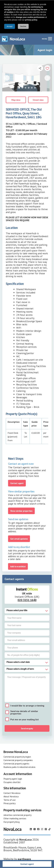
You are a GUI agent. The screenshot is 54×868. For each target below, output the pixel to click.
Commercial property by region (17, 757)
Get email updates (19, 539)
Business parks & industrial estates (19, 767)
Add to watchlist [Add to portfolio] (18, 566)
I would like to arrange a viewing (27, 706)
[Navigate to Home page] (13, 39)
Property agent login (13, 779)
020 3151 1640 (27, 600)
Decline (23, 26)
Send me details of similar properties (24, 712)
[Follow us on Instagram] (42, 829)
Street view (38, 100)
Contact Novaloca (12, 793)
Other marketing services (15, 818)
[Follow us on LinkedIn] (31, 829)
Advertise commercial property (17, 815)
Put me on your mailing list (25, 719)
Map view (16, 100)
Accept (10, 26)
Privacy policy (9, 803)
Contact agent (27, 864)
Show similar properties (21, 511)
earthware (24, 859)
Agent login (45, 50)
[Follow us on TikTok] (50, 829)
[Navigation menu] (50, 39)
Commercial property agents (16, 764)
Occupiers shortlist (12, 782)
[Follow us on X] (35, 829)
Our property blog (11, 822)
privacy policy (31, 20)
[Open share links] (40, 68)
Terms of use (9, 800)
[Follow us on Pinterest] (46, 829)
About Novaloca (11, 796)
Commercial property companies (18, 760)
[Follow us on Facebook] (38, 829)
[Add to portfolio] (47, 68)
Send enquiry (27, 728)
